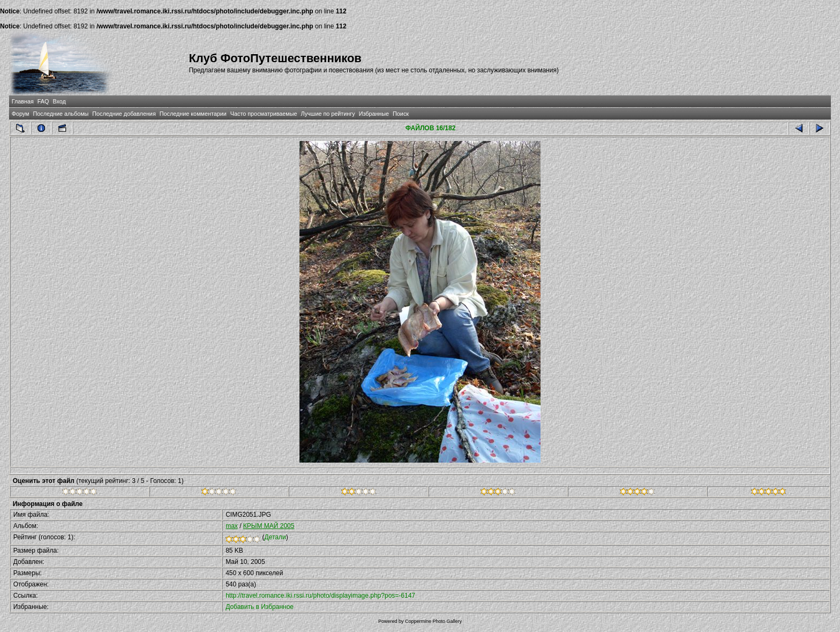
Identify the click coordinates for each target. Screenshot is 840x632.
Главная (23, 101)
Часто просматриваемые (264, 114)
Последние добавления (124, 114)
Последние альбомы (61, 114)
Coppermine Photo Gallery (433, 621)
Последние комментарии (193, 114)
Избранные (374, 114)
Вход (59, 101)
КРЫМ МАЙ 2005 (269, 526)
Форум (21, 114)
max (232, 526)
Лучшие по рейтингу (328, 114)
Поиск (401, 114)
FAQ (43, 101)
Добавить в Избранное (260, 607)
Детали (275, 537)
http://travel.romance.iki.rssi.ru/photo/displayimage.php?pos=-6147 (320, 596)
